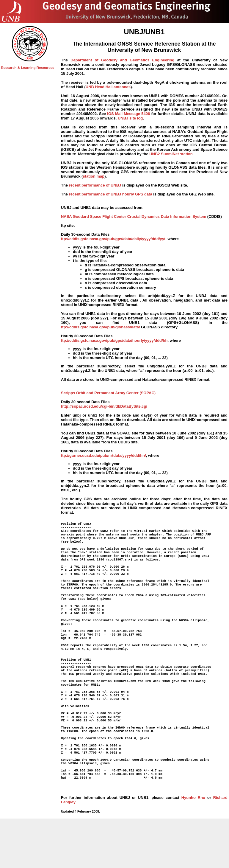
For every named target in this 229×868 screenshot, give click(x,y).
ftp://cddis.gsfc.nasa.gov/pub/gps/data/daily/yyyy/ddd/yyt (113, 239)
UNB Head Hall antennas (108, 87)
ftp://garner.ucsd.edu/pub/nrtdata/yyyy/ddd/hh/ (103, 455)
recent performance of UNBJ (95, 185)
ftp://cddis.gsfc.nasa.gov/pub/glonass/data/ (101, 327)
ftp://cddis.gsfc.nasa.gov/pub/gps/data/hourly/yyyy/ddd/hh (114, 340)
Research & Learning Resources (28, 67)
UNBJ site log (130, 118)
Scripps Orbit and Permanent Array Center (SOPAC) (108, 393)
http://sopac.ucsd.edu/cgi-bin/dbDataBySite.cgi (104, 406)
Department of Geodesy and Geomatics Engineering (122, 60)
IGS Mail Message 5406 (128, 114)
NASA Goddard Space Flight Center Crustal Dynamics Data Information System (134, 216)
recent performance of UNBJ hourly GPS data (111, 194)
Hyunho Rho (193, 841)
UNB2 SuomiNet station (171, 154)
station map (94, 176)
